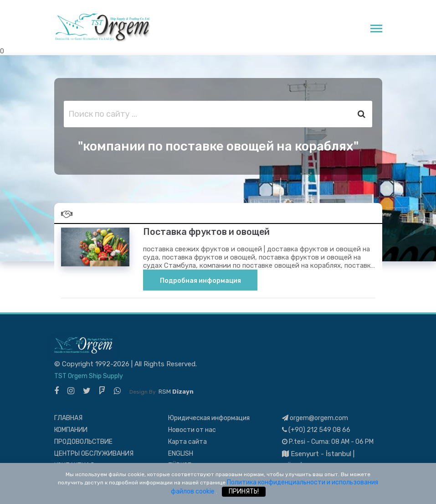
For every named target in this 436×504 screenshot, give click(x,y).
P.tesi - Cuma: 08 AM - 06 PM (328, 442)
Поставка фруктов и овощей (206, 232)
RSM (176, 392)
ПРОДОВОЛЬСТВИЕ (83, 442)
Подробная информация (200, 281)
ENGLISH (181, 454)
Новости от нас (192, 430)
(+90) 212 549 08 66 (316, 430)
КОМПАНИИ (71, 430)
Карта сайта (187, 442)
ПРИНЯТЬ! (244, 491)
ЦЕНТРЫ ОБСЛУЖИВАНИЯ (94, 454)
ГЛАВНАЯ (68, 418)
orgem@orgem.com (315, 418)
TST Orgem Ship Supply (89, 376)
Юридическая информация (209, 418)
